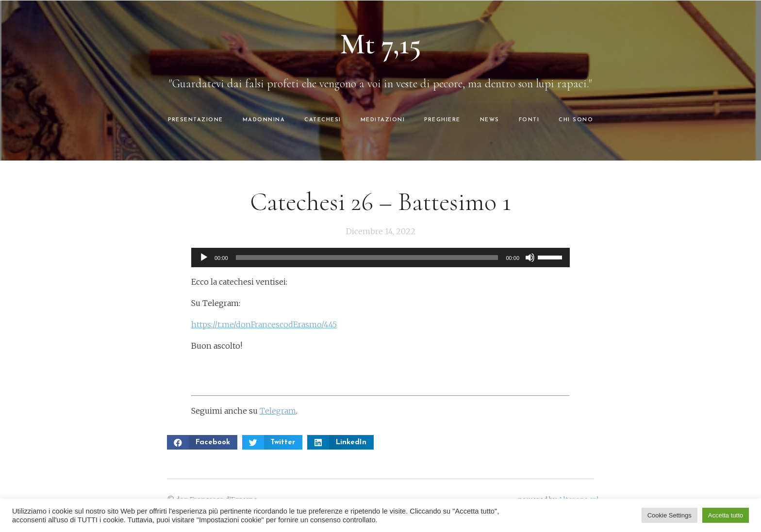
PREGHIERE (442, 120)
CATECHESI (323, 120)
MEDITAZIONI (383, 120)
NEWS (490, 120)
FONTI (529, 120)
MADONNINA (264, 120)
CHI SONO (576, 120)
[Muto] (530, 258)
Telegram (278, 411)
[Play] (204, 258)
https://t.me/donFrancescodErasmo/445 (264, 324)
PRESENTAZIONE (196, 120)
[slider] (367, 258)
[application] (380, 258)
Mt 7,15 (381, 44)
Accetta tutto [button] (726, 515)
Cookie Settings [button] (670, 515)
